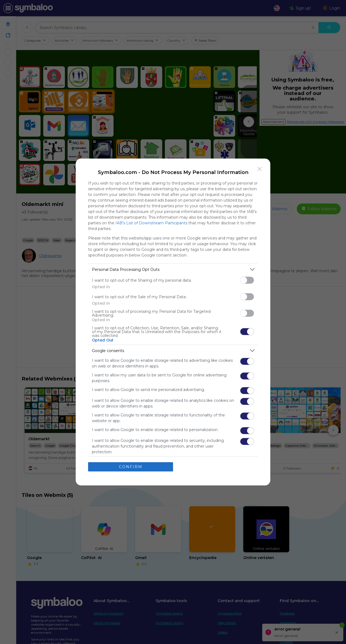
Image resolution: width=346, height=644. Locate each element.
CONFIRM (131, 466)
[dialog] (173, 322)
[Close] (260, 169)
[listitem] (173, 269)
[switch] (247, 280)
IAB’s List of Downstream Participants (151, 223)
